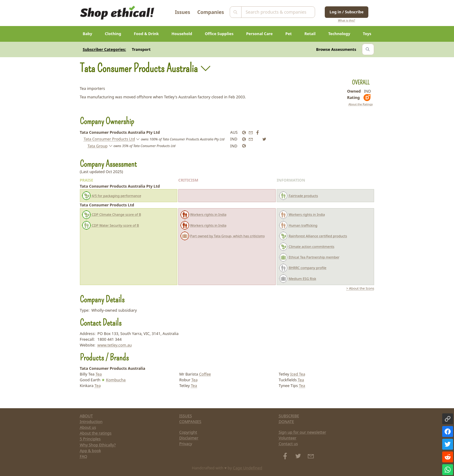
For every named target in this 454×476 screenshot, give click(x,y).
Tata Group (97, 146)
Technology (339, 34)
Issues (183, 12)
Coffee (205, 374)
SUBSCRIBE (289, 416)
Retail (310, 34)
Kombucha (116, 380)
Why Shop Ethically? (98, 445)
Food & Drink (146, 34)
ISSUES (186, 416)
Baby (87, 34)
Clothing (113, 34)
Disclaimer (189, 438)
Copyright (188, 432)
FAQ (84, 456)
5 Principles (90, 439)
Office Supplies (219, 34)
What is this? (347, 20)
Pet (289, 34)
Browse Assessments (336, 49)
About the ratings (96, 433)
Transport (141, 49)
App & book (90, 451)
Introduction (91, 422)
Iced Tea (298, 374)
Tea (99, 374)
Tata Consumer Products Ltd (109, 139)
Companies (211, 12)
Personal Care (259, 34)
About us (88, 427)
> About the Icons (360, 288)
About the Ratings (361, 104)
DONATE (286, 422)
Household (182, 34)
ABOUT (86, 416)
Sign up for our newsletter (303, 432)
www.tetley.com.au (115, 345)
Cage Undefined (248, 468)
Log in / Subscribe (347, 12)
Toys (367, 34)
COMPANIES (190, 422)
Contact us (288, 444)
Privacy (186, 444)
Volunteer (288, 438)
